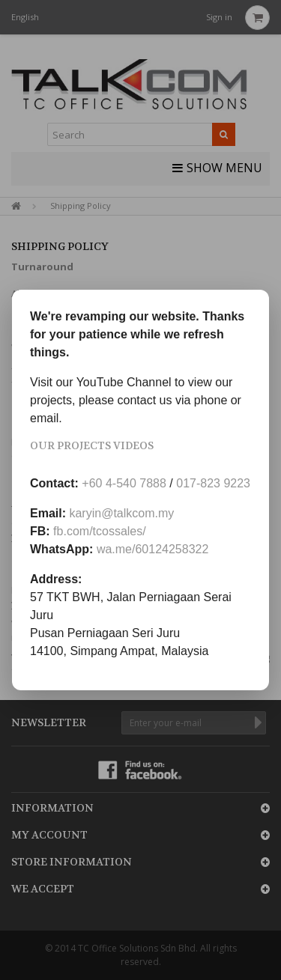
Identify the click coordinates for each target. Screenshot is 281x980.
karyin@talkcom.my (121, 513)
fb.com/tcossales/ (100, 531)
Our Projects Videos (92, 445)
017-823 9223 (213, 483)
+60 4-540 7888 (124, 483)
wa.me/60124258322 (152, 549)
